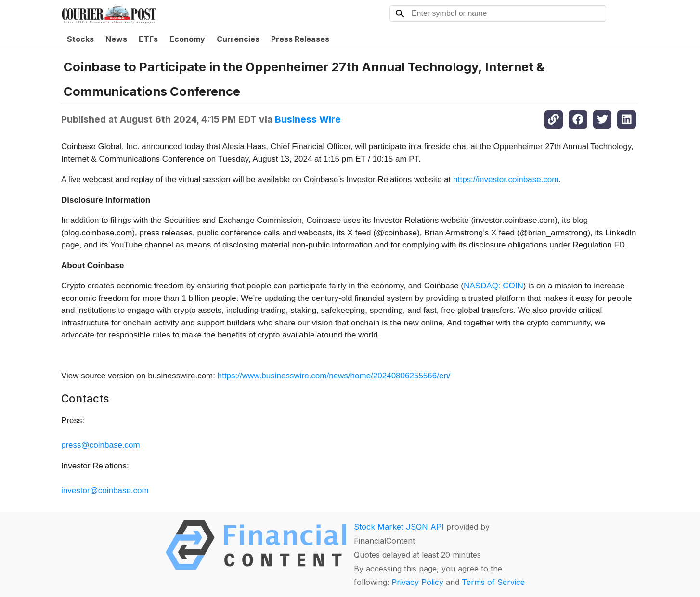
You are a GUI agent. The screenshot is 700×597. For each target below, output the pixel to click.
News (116, 39)
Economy (187, 39)
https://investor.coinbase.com (506, 179)
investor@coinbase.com (105, 490)
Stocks (80, 39)
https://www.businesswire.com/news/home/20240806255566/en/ (334, 376)
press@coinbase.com (101, 445)
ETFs (148, 39)
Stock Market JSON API (399, 527)
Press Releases (300, 39)
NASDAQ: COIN (493, 286)
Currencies (238, 39)
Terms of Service (493, 582)
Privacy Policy (417, 582)
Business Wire (308, 119)
